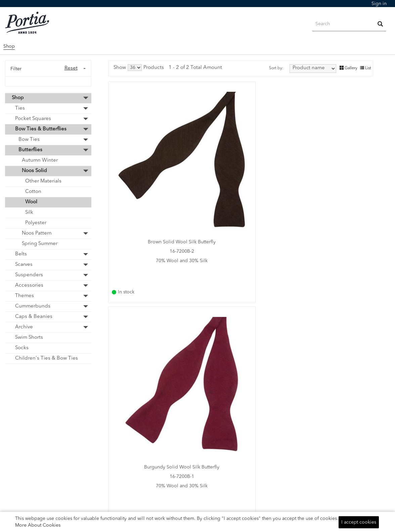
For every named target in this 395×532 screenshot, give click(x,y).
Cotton (33, 192)
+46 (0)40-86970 (254, 468)
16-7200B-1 (239, 181)
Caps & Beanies (34, 317)
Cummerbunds (33, 306)
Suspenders (29, 275)
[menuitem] (379, 4)
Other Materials (43, 181)
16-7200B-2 (151, 181)
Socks (22, 348)
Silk (29, 213)
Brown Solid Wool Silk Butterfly (150, 172)
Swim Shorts (29, 338)
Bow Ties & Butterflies (41, 129)
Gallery (348, 68)
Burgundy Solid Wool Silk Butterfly (239, 172)
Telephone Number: (257, 459)
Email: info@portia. (256, 451)
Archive (24, 327)
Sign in (379, 4)
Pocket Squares (33, 119)
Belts (21, 254)
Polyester (36, 223)
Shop (9, 46)
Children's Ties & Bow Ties (47, 358)
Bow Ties (29, 140)
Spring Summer (40, 244)
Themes (25, 296)
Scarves (24, 265)
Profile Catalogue (155, 431)
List (366, 68)
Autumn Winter (40, 160)
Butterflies (30, 150)
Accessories (29, 285)
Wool (31, 202)
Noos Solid (34, 171)
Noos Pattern (37, 233)
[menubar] (379, 4)
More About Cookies (38, 525)
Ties (20, 108)
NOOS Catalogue (156, 422)
